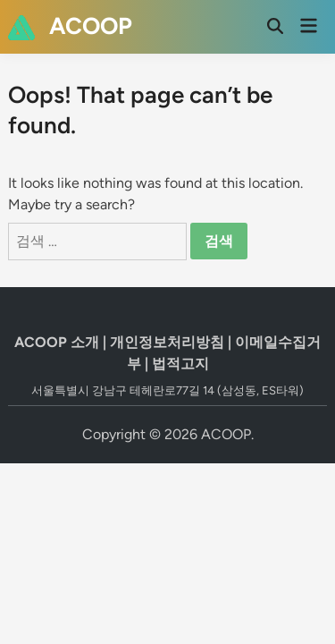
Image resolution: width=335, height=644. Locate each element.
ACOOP (91, 26)
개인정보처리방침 (167, 342)
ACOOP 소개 (57, 342)
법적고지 (180, 364)
